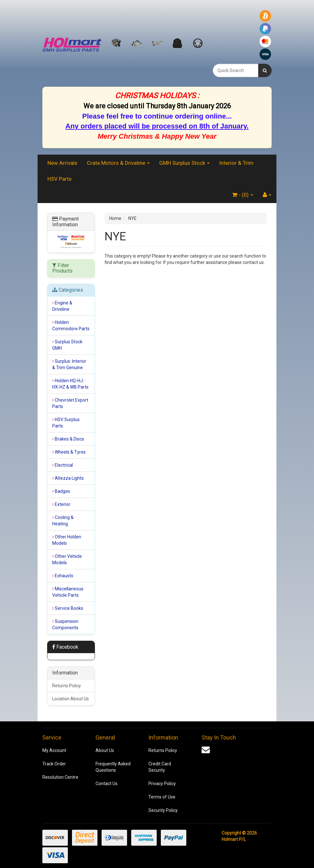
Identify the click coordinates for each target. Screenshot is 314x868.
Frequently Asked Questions (113, 767)
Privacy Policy (162, 784)
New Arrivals (62, 163)
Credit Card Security (160, 767)
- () (243, 195)
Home (115, 218)
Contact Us (107, 784)
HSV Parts (60, 179)
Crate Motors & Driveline (118, 163)
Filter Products (62, 268)
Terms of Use (162, 797)
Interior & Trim (236, 163)
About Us (105, 750)
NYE (132, 218)
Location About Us (71, 699)
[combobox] (235, 70)
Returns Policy (67, 686)
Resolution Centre (60, 777)
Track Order (54, 764)
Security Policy (163, 810)
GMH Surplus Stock (184, 163)
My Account (54, 750)
